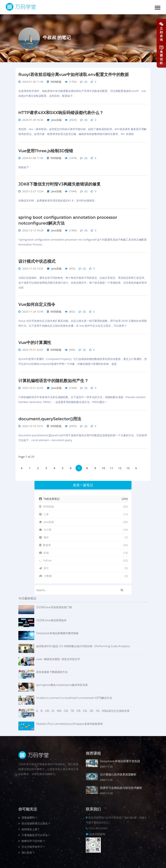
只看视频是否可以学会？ (34, 833)
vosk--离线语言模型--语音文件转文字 (58, 657)
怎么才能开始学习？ (32, 845)
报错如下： (25, 167)
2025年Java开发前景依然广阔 (54, 605)
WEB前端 (56, 81)
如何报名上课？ (29, 827)
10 (103, 466)
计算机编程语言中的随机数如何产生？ (53, 379)
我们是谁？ (27, 850)
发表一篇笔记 (83, 483)
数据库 (83, 543)
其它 (83, 566)
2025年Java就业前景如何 (51, 618)
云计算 (83, 528)
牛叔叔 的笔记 (57, 37)
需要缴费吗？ (28, 815)
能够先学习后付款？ (32, 839)
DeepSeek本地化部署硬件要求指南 (57, 631)
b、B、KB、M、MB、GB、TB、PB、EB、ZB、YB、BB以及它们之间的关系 (83, 709)
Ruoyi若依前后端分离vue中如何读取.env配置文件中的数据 (74, 74)
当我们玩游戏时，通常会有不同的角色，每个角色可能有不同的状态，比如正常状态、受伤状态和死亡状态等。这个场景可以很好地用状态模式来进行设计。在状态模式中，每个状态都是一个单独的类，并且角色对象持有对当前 (83, 281)
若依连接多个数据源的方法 (52, 670)
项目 (83, 535)
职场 (83, 551)
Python (83, 558)
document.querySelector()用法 (50, 417)
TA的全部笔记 (83, 497)
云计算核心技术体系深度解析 (118, 772)
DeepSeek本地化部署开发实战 (120, 759)
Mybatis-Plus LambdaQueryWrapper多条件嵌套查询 (69, 722)
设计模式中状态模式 (37, 260)
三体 (83, 512)
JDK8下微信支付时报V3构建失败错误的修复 (60, 183)
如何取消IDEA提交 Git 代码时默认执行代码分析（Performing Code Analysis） (84, 644)
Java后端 (56, 119)
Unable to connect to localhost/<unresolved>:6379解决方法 (74, 696)
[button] (158, 8)
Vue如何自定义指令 (37, 303)
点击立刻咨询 (97, 832)
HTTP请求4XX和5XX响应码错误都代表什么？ (61, 112)
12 (120, 466)
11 (112, 466)
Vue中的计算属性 (35, 341)
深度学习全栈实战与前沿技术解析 (121, 786)
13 (128, 466)
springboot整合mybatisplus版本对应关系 (62, 683)
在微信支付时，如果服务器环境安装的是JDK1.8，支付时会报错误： (58, 200)
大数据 (83, 574)
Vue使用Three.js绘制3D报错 (46, 150)
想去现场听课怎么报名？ (34, 821)
